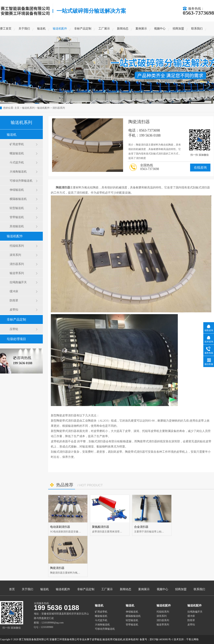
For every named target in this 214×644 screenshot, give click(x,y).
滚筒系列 (15, 255)
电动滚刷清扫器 (60, 527)
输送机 (41, 29)
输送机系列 (28, 108)
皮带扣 (14, 310)
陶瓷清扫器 (57, 568)
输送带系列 (17, 273)
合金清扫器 (141, 527)
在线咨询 (200, 168)
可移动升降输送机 (21, 181)
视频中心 (160, 29)
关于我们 (24, 29)
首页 (12, 589)
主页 (17, 108)
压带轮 (14, 329)
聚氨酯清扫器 (101, 527)
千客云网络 (192, 639)
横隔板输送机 (18, 199)
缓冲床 (14, 291)
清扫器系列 (59, 108)
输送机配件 (60, 29)
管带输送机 (17, 217)
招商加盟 (178, 29)
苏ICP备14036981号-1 (161, 639)
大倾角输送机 (18, 172)
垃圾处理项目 (16, 339)
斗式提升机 (17, 162)
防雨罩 (14, 300)
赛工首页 (6, 29)
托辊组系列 (17, 246)
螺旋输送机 (17, 153)
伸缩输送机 (17, 190)
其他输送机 (17, 226)
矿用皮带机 (17, 144)
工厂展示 (104, 29)
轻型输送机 (17, 208)
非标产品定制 (83, 29)
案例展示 (141, 29)
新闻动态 (123, 29)
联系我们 (197, 29)
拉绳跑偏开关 (18, 282)
